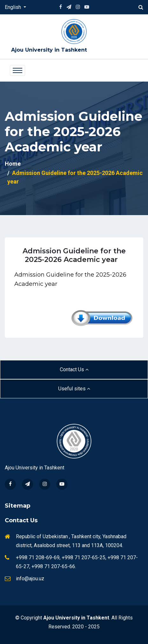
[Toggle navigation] (18, 70)
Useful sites (74, 389)
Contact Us (74, 369)
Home (13, 164)
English (14, 7)
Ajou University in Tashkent (49, 50)
